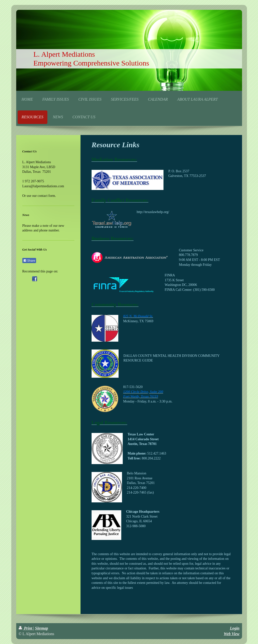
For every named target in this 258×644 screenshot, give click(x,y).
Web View (231, 634)
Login (235, 628)
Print (26, 628)
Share (29, 261)
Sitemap (42, 628)
